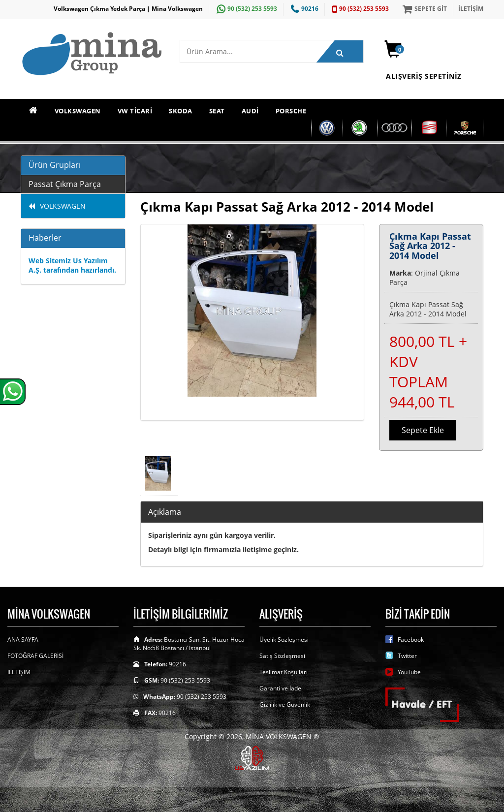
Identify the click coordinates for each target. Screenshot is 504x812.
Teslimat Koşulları (283, 672)
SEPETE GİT (424, 9)
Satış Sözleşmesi (282, 656)
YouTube (409, 672)
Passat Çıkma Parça (65, 184)
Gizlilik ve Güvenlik (285, 704)
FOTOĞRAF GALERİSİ (35, 656)
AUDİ (250, 111)
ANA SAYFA (23, 640)
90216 (303, 9)
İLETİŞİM (471, 9)
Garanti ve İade (280, 688)
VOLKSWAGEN (78, 111)
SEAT (217, 111)
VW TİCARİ (135, 111)
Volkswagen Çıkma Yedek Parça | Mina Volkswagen (128, 9)
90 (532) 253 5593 (246, 9)
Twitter (407, 656)
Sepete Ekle (423, 430)
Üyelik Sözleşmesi (284, 640)
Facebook (411, 640)
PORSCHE (291, 111)
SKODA (181, 111)
